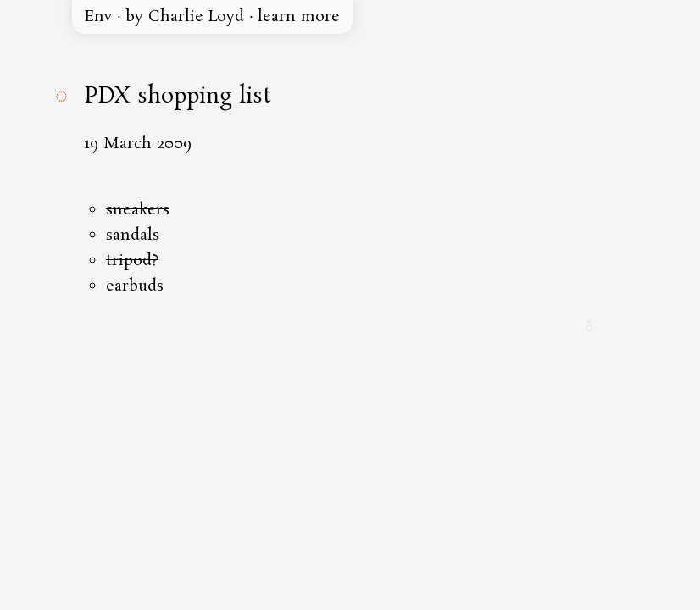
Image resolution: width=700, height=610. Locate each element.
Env (98, 17)
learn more (299, 17)
